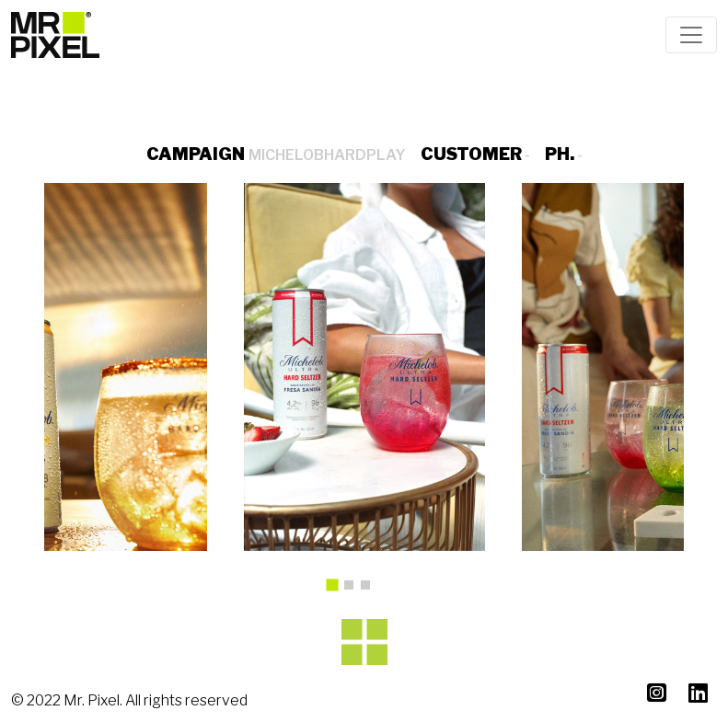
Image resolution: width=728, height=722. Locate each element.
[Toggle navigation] (691, 35)
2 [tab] (353, 590)
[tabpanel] (364, 367)
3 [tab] (370, 590)
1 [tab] (338, 591)
